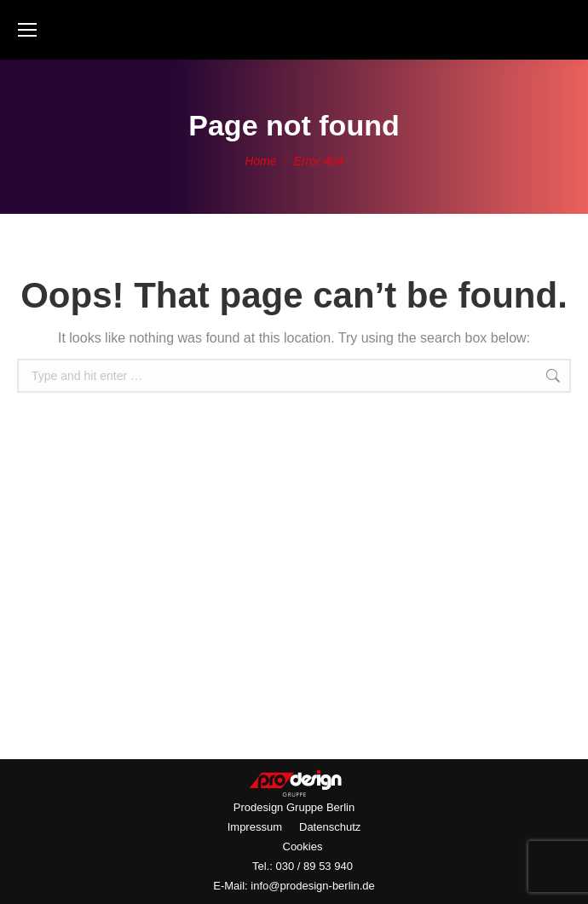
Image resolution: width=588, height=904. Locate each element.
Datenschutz (330, 827)
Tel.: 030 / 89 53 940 (303, 866)
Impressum (255, 827)
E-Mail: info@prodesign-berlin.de (294, 886)
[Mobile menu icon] (27, 30)
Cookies (303, 846)
